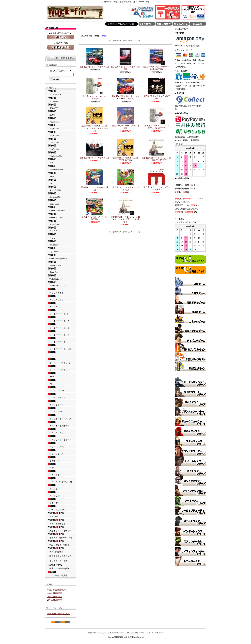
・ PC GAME (61, 515)
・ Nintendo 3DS (61, 188)
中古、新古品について (57, 590)
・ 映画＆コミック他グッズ (59, 556)
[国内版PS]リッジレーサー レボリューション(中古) (125, 97)
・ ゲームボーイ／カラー (61, 424)
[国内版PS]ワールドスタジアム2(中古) (125, 189)
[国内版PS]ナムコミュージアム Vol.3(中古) (156, 188)
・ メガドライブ (61, 473)
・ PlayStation (61, 147)
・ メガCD (61, 466)
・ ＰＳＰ (61, 354)
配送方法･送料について (136, 633)
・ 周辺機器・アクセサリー (61, 529)
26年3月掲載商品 (55, 600)
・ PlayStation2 (61, 140)
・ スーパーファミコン (61, 431)
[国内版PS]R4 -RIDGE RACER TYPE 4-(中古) (125, 159)
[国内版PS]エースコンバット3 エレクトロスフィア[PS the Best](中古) (125, 219)
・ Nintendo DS (61, 195)
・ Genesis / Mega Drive (61, 257)
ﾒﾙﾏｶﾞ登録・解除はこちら (59, 614)
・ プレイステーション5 (61, 312)
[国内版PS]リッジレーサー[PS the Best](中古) (157, 68)
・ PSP (61, 161)
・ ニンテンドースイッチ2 (61, 361)
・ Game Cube (61, 202)
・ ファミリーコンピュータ (61, 438)
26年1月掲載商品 (55, 593)
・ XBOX (61, 113)
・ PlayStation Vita (61, 154)
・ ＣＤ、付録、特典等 (61, 574)
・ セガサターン (61, 459)
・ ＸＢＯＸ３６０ (61, 298)
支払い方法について (117, 633)
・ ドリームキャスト (61, 452)
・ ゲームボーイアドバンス (61, 417)
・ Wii (61, 181)
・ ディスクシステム (61, 445)
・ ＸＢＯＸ (61, 305)
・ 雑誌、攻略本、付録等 (61, 543)
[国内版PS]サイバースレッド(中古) (125, 127)
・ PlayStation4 (61, 127)
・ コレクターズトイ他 (57, 561)
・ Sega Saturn (61, 250)
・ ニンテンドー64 (61, 410)
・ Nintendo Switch (61, 168)
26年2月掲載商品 (55, 597)
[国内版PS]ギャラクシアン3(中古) (156, 97)
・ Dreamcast (61, 243)
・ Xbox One (61, 99)
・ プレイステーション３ (61, 326)
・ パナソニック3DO (61, 508)
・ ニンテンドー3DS (61, 389)
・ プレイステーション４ (61, 319)
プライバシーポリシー (155, 633)
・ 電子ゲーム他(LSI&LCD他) (61, 536)
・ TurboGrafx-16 (61, 277)
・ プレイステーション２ (61, 333)
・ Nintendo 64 (61, 222)
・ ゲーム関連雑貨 (61, 550)
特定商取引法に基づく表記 (97, 633)
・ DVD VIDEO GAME (61, 284)
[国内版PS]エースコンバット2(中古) (94, 97)
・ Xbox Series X (61, 93)
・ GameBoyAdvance (61, 209)
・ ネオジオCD (61, 501)
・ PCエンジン (61, 494)
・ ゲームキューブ (61, 403)
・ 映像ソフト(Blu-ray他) (61, 566)
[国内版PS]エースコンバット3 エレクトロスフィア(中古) (157, 159)
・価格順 (103, 36)
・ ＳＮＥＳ (61, 229)
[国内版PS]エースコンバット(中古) (94, 189)
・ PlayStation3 (61, 134)
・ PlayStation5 (61, 120)
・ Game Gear (61, 270)
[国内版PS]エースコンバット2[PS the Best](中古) (156, 127)
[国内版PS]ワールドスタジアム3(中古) (94, 218)
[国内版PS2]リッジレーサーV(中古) (125, 68)
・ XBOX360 (61, 106)
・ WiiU (61, 175)
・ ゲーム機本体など (61, 522)
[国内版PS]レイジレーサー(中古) (94, 158)
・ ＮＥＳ (61, 236)
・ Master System (61, 263)
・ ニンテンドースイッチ (61, 368)
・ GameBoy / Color (61, 216)
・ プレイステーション (61, 340)
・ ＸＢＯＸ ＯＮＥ (61, 291)
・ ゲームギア (61, 487)
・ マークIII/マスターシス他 (61, 480)
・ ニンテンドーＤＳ (61, 396)
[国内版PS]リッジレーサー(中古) (94, 67)
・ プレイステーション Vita (61, 347)
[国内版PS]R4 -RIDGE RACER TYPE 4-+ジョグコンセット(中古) (94, 128)
